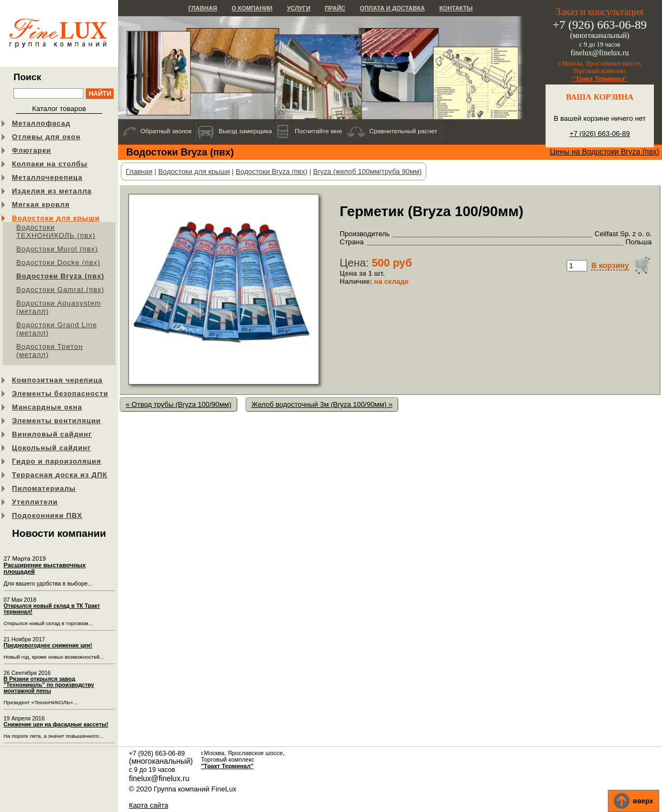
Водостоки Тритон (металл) (50, 350)
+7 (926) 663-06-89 (600, 134)
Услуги (299, 8)
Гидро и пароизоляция (57, 461)
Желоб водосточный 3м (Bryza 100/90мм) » (322, 404)
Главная (202, 8)
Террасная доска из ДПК (60, 475)
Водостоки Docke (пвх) (58, 262)
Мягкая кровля (41, 204)
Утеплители (35, 502)
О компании (252, 8)
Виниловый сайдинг (52, 434)
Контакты (456, 8)
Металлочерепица (47, 177)
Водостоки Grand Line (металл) (57, 329)
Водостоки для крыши (56, 218)
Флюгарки (32, 150)
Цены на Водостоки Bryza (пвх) (605, 152)
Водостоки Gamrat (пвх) (60, 290)
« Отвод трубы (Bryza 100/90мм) (179, 404)
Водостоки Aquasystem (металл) (59, 307)
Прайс (335, 8)
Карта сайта (148, 805)
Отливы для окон (46, 137)
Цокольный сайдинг (51, 448)
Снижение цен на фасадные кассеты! (56, 725)
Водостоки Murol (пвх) (57, 249)
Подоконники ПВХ (47, 515)
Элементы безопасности (60, 394)
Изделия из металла (52, 191)
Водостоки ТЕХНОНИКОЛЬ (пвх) (56, 231)
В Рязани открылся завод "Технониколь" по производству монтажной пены (49, 685)
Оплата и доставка (392, 8)
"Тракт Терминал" (600, 79)
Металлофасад (41, 123)
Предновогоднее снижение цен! (48, 645)
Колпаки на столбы (50, 164)
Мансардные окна (47, 407)
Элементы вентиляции (56, 421)
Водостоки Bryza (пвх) (60, 276)
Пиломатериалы (44, 488)
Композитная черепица (57, 380)
